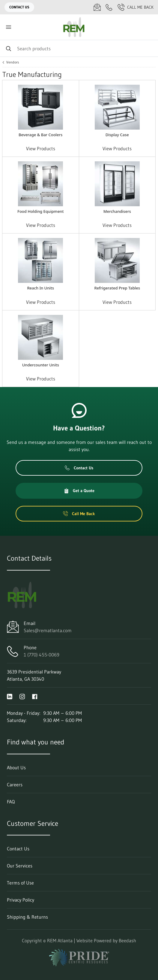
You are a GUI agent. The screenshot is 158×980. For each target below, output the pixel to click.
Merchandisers (117, 211)
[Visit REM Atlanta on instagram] (22, 696)
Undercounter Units (41, 365)
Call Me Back (136, 7)
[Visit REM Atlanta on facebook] (35, 696)
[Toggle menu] (8, 27)
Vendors (13, 62)
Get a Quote (79, 491)
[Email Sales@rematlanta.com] (97, 7)
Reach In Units (40, 288)
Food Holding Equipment (40, 211)
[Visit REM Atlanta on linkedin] (10, 696)
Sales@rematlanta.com (48, 630)
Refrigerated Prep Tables (117, 288)
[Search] (79, 48)
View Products (41, 148)
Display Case (117, 135)
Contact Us (19, 7)
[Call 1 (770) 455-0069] (109, 7)
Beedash (127, 940)
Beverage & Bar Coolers (40, 135)
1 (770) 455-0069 (42, 655)
